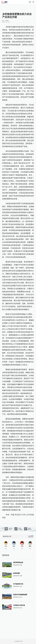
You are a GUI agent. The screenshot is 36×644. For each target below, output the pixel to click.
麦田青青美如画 (18, 562)
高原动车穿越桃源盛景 (20, 595)
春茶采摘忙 (17, 573)
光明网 (7, 21)
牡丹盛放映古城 (18, 584)
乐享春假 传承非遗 (19, 605)
